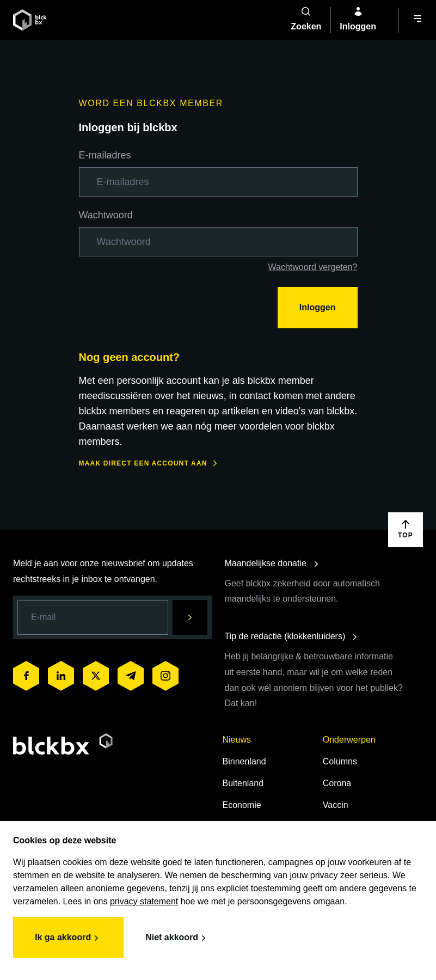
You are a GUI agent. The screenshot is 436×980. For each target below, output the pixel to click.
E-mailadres (105, 155)
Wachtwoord (106, 215)
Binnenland (244, 761)
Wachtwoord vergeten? (313, 267)
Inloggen (318, 307)
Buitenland (243, 783)
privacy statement (144, 901)
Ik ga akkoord (68, 938)
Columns (340, 761)
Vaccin (336, 805)
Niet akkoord (177, 938)
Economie (242, 805)
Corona (337, 783)
